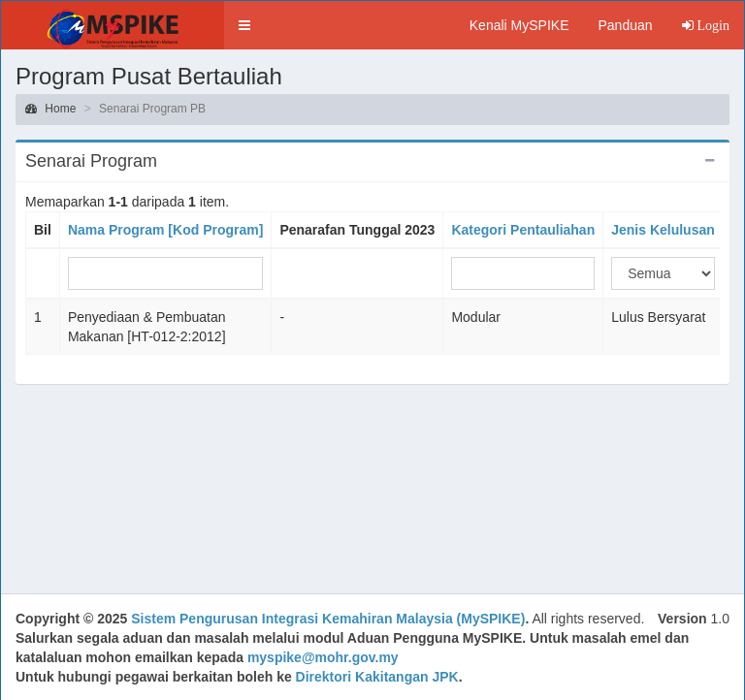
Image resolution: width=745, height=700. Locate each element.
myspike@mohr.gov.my (323, 657)
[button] (244, 25)
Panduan (625, 25)
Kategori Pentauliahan (523, 230)
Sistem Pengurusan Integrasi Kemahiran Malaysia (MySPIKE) (328, 619)
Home (50, 109)
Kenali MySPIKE (519, 25)
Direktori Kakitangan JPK (377, 677)
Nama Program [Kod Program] (165, 230)
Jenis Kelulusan (663, 230)
